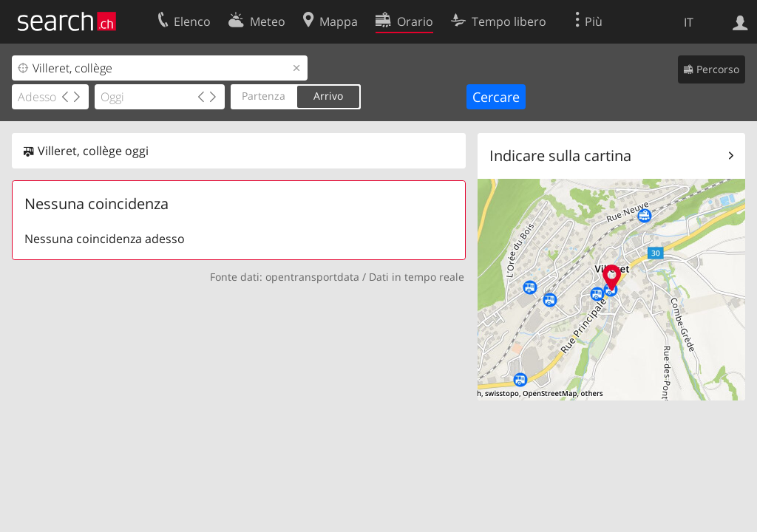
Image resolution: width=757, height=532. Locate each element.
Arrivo (328, 96)
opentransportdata (312, 277)
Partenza (264, 96)
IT (689, 22)
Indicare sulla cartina (560, 156)
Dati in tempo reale (417, 277)
